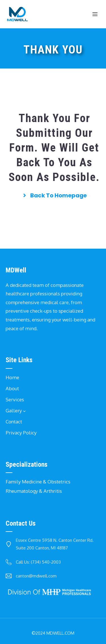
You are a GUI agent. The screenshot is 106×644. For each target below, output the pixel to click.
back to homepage (59, 195)
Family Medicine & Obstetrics (38, 482)
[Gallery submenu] (24, 411)
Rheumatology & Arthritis (34, 491)
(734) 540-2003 (46, 562)
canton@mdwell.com (36, 576)
